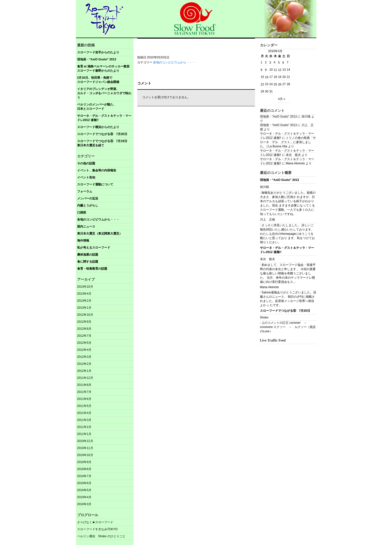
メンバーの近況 (88, 198)
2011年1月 (84, 434)
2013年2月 (84, 301)
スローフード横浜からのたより (98, 127)
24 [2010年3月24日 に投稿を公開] (271, 84)
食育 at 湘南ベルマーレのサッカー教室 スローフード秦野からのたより (105, 69)
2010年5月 (84, 490)
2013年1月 (84, 308)
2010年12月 (85, 441)
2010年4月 (84, 497)
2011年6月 (84, 399)
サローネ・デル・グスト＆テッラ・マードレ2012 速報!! (104, 118)
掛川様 (265, 187)
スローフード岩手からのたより (98, 52)
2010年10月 (85, 455)
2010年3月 (84, 504)
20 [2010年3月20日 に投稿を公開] (284, 77)
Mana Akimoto (270, 287)
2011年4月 (84, 413)
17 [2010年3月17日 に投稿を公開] (271, 77)
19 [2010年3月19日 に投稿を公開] (280, 77)
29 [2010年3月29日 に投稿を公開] (262, 91)
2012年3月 (84, 357)
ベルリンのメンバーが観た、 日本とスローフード (105, 107)
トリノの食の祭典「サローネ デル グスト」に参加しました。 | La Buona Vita (288, 142)
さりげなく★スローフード (95, 522)
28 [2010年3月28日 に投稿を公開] (288, 84)
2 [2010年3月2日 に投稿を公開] (266, 62)
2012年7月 (84, 336)
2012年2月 (84, 364)
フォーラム (85, 191)
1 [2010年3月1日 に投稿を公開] (262, 62)
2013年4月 (84, 294)
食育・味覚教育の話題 (92, 269)
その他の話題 (86, 163)
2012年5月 (84, 343)
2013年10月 (85, 287)
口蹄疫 (82, 212)
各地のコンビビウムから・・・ (98, 220)
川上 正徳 (268, 220)
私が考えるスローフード (94, 248)
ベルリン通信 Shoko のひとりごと (101, 536)
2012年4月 (84, 350)
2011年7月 (84, 392)
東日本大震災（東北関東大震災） (100, 234)
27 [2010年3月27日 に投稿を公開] (284, 84)
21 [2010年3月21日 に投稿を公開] (288, 77)
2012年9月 (84, 322)
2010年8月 (84, 469)
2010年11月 (85, 448)
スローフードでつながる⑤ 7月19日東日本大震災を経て (102, 143)
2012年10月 (85, 315)
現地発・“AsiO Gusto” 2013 (97, 59)
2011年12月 (85, 378)
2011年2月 (84, 427)
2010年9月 (84, 462)
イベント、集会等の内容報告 (97, 170)
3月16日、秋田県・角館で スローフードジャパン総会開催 (105, 80)
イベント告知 (86, 177)
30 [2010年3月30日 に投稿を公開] (267, 91)
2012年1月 (84, 371)
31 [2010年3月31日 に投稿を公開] (271, 91)
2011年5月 (84, 406)
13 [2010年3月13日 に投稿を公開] (284, 70)
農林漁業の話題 (88, 255)
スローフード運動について (95, 184)
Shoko (264, 317)
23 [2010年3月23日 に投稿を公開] (267, 84)
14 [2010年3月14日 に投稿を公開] (288, 70)
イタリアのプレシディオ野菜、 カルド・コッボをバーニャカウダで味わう (105, 93)
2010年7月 (84, 476)
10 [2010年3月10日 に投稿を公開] (271, 70)
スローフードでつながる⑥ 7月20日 (102, 134)
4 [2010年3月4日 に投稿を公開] (275, 62)
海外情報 (83, 241)
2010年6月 (84, 483)
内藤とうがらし (88, 205)
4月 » (282, 99)
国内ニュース (86, 227)
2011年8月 (84, 385)
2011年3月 (84, 420)
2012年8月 (84, 329)
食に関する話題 (88, 262)
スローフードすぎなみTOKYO (97, 529)
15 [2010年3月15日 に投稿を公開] (262, 77)
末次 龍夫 (293, 155)
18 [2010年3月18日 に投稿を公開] (275, 77)
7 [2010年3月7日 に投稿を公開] (288, 62)
